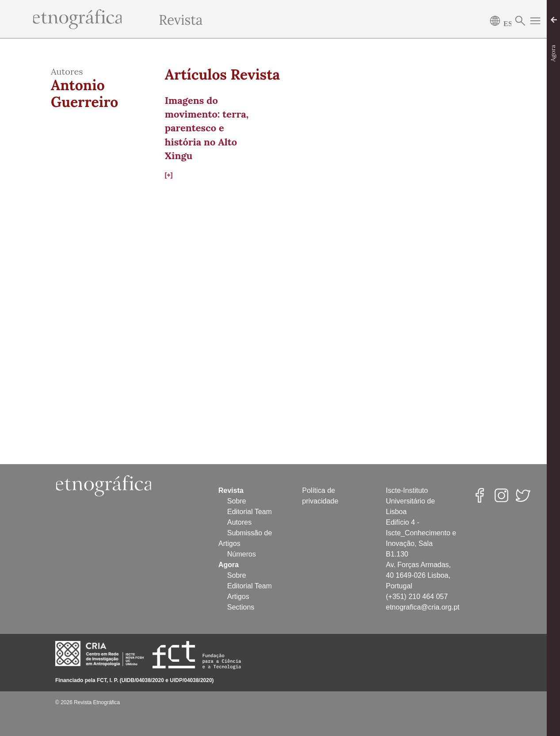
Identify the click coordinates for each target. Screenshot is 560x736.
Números (242, 554)
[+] (169, 175)
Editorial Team (250, 512)
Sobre (237, 501)
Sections (241, 607)
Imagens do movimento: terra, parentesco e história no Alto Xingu (207, 128)
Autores (239, 522)
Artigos (238, 597)
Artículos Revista (223, 75)
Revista (181, 20)
